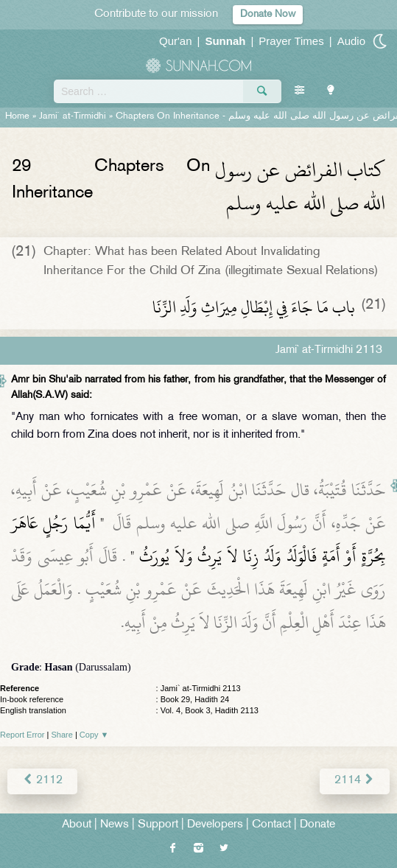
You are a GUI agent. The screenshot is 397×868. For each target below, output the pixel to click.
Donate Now (268, 14)
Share (62, 735)
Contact (271, 825)
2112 (42, 781)
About (77, 825)
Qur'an (176, 41)
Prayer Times (291, 41)
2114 (355, 781)
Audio (351, 41)
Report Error (22, 735)
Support (158, 825)
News (115, 825)
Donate (317, 825)
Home (17, 116)
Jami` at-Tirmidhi (73, 116)
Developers (215, 825)
